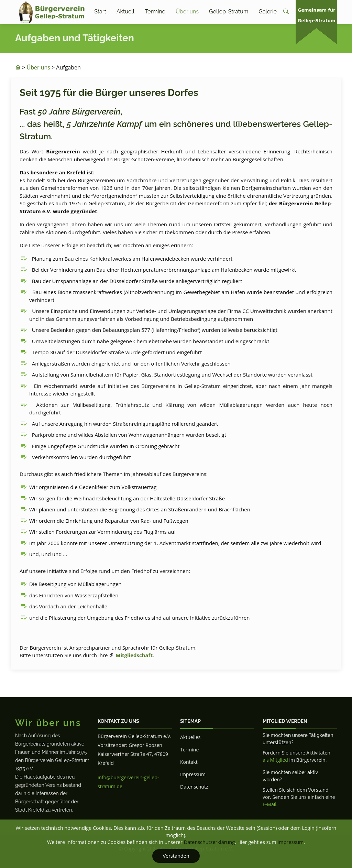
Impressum (193, 774)
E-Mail (269, 804)
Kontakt (189, 762)
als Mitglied (275, 760)
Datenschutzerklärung (209, 842)
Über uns (187, 12)
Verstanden (176, 856)
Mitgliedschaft (134, 655)
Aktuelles (190, 737)
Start (100, 12)
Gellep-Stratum (229, 12)
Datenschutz (194, 787)
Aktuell (125, 12)
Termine (155, 12)
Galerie (267, 12)
